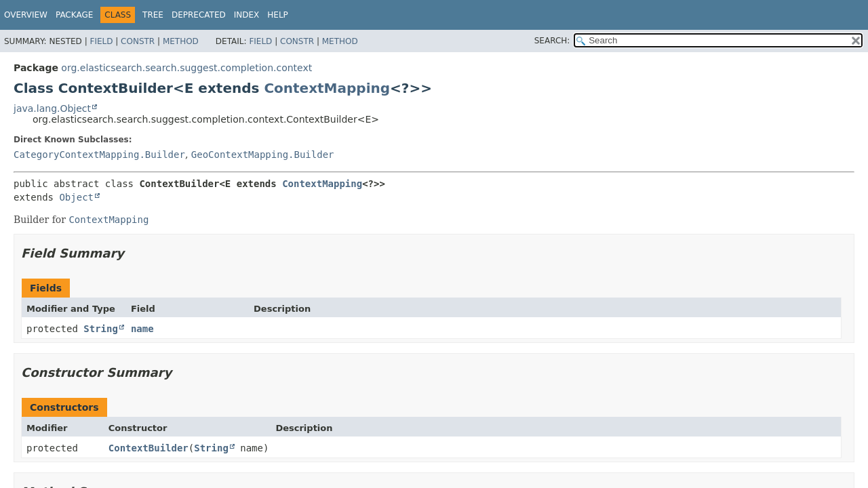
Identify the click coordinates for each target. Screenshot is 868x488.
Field (101, 41)
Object (76, 197)
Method (181, 41)
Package (74, 15)
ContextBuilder (149, 448)
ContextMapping (327, 88)
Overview (26, 15)
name (142, 329)
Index (247, 15)
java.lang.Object (52, 108)
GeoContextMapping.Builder (263, 155)
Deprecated (199, 15)
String (101, 329)
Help (278, 15)
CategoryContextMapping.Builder (99, 155)
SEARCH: (552, 41)
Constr (138, 41)
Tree (153, 15)
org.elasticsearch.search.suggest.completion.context (186, 68)
